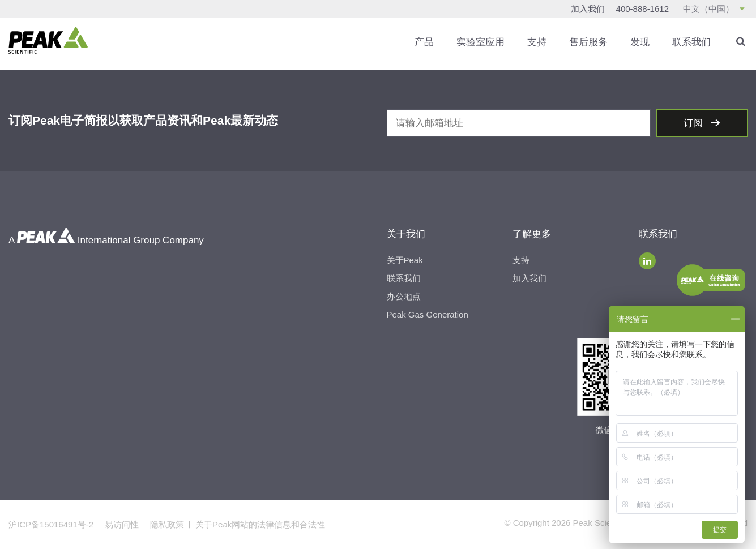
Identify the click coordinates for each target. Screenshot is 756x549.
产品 (424, 42)
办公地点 (404, 296)
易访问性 (122, 524)
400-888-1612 (642, 9)
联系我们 (691, 42)
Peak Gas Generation (428, 314)
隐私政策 (167, 524)
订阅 (695, 123)
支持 (537, 42)
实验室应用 (480, 42)
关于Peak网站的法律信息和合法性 (260, 524)
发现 (640, 42)
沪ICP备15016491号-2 (51, 524)
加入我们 (588, 9)
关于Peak (405, 260)
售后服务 (588, 42)
